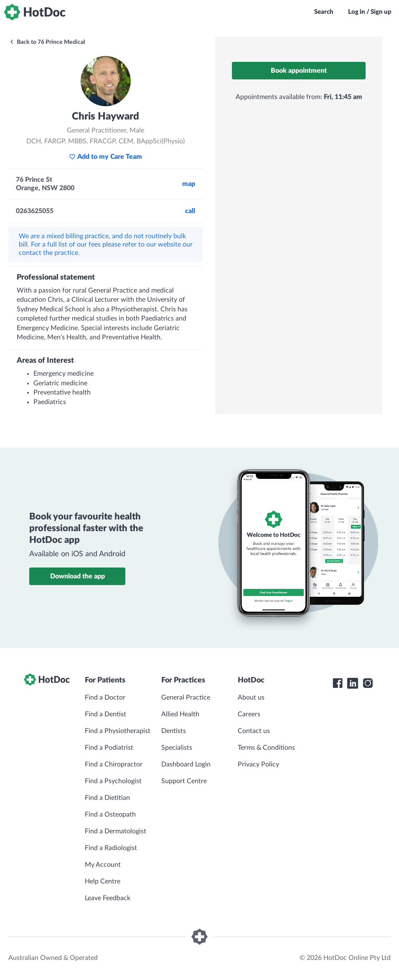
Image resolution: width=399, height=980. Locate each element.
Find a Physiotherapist (118, 731)
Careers (249, 714)
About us (251, 697)
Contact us (254, 731)
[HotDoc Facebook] (338, 683)
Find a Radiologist (111, 848)
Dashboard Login (186, 764)
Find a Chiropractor (114, 764)
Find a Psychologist (113, 781)
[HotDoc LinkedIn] (353, 683)
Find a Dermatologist (116, 831)
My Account (103, 865)
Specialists (177, 748)
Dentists (174, 731)
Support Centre (184, 781)
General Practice (186, 697)
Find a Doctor (105, 697)
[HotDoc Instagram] (368, 683)
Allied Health (180, 714)
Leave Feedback (108, 898)
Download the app (78, 576)
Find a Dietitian (107, 798)
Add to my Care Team (105, 157)
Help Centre (103, 881)
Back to (47, 42)
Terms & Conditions (266, 748)
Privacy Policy (258, 764)
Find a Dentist (105, 714)
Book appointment (299, 71)
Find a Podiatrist (109, 748)
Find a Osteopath (110, 815)
